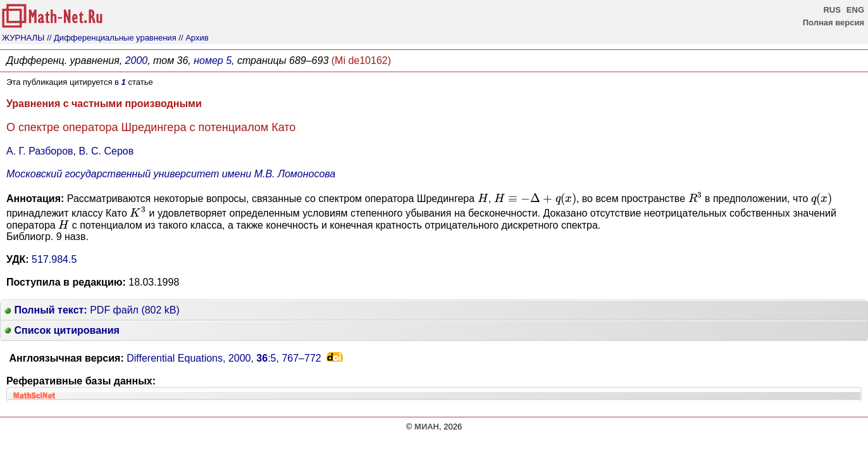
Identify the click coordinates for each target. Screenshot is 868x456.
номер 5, (214, 60)
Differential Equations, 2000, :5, (224, 358)
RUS (832, 10)
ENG (855, 10)
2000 (137, 60)
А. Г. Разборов (40, 151)
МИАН (427, 427)
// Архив (193, 38)
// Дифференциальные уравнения (111, 38)
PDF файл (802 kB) (92, 310)
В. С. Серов (106, 151)
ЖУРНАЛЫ (23, 38)
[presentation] (483, 198)
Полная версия (834, 22)
